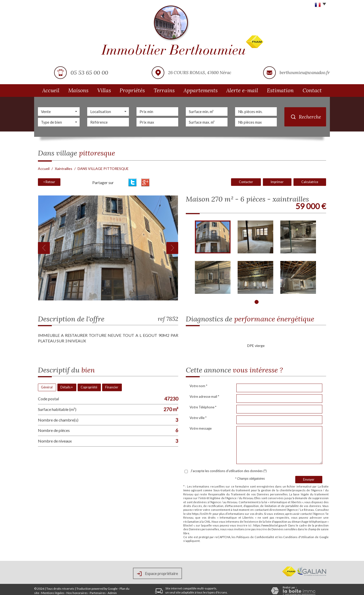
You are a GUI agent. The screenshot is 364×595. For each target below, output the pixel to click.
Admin (112, 593)
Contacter (246, 182)
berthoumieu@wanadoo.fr (305, 73)
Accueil (51, 90)
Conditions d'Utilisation (299, 537)
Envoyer (309, 480)
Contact (312, 90)
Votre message (201, 428)
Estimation (280, 90)
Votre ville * (198, 418)
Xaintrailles (64, 169)
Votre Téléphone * (203, 407)
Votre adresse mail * (204, 396)
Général (47, 387)
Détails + (67, 387)
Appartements (201, 90)
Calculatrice (310, 182)
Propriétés (132, 90)
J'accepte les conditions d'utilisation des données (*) (229, 471)
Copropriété (89, 387)
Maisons (78, 90)
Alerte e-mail (242, 90)
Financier (112, 387)
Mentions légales (53, 593)
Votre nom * (198, 386)
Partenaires (98, 593)
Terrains (164, 90)
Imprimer (277, 182)
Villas (104, 90)
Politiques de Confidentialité (255, 537)
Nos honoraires (77, 593)
